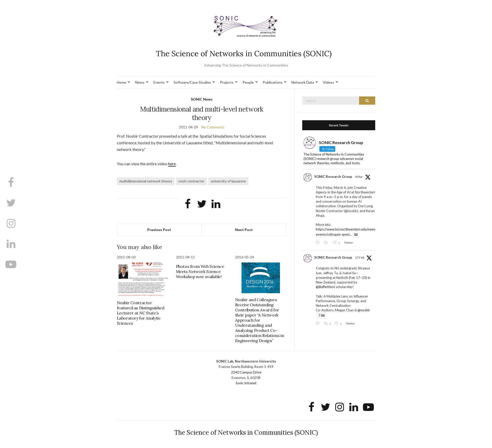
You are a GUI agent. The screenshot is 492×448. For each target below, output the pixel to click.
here (172, 164)
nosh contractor (191, 181)
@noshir (364, 310)
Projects (227, 82)
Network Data (303, 82)
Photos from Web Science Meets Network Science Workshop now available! (200, 271)
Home (122, 82)
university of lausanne (228, 181)
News (140, 82)
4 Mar (359, 177)
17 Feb (360, 258)
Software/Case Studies (192, 82)
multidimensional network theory (146, 181)
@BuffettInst (325, 287)
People (248, 82)
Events (159, 82)
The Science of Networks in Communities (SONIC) (246, 433)
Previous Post (159, 230)
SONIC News (202, 99)
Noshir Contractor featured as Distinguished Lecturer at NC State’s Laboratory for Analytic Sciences (141, 313)
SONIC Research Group (333, 177)
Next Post (244, 230)
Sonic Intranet (246, 383)
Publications (273, 82)
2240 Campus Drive (246, 372)
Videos (329, 82)
